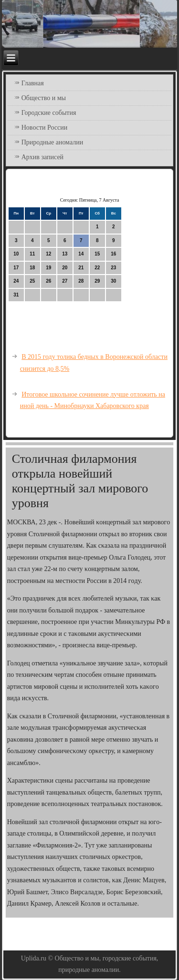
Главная (33, 83)
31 (16, 295)
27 (65, 281)
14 (81, 254)
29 (97, 281)
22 (97, 268)
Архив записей (42, 157)
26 (48, 281)
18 (32, 268)
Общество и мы (44, 98)
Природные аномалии (52, 142)
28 (81, 281)
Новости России (45, 128)
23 (113, 268)
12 (48, 254)
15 (97, 254)
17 (16, 268)
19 (48, 268)
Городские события (49, 113)
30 (113, 281)
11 (32, 254)
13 (65, 254)
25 (32, 281)
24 (16, 281)
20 (65, 268)
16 (113, 254)
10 (16, 254)
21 (81, 268)
